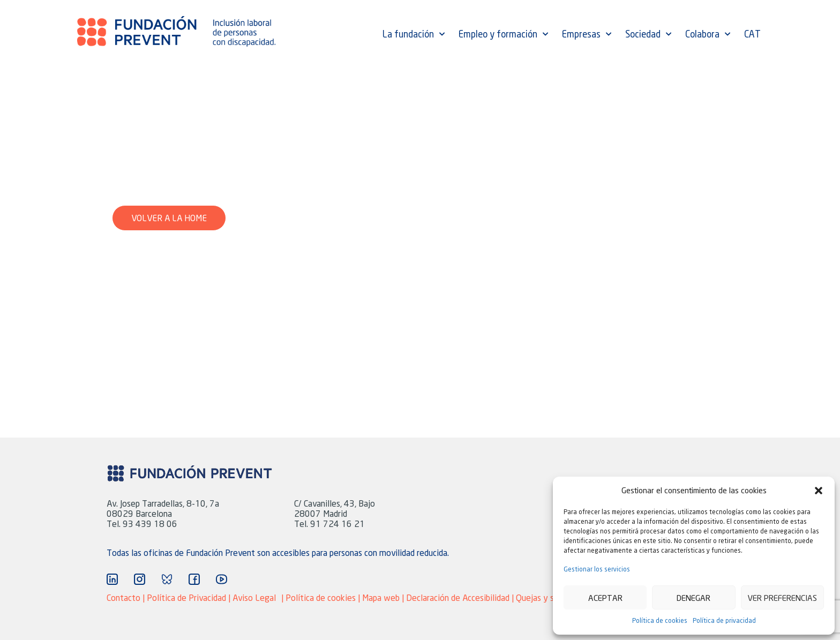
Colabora (708, 34)
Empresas (587, 34)
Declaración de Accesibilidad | (461, 597)
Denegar (693, 598)
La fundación (414, 34)
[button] (819, 491)
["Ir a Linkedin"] (112, 579)
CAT (752, 34)
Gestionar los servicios (597, 569)
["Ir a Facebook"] (194, 579)
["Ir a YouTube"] (222, 579)
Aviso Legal (254, 597)
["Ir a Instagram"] (140, 579)
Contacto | (127, 597)
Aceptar (605, 598)
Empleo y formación (503, 34)
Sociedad (648, 34)
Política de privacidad (724, 620)
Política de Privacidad (186, 597)
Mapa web (382, 597)
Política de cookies (660, 620)
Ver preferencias (782, 598)
